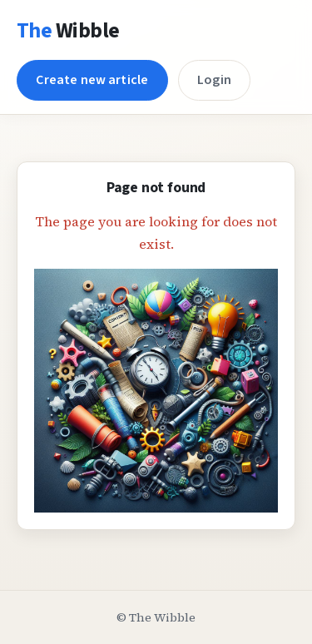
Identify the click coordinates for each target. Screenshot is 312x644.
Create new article (92, 80)
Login (214, 80)
